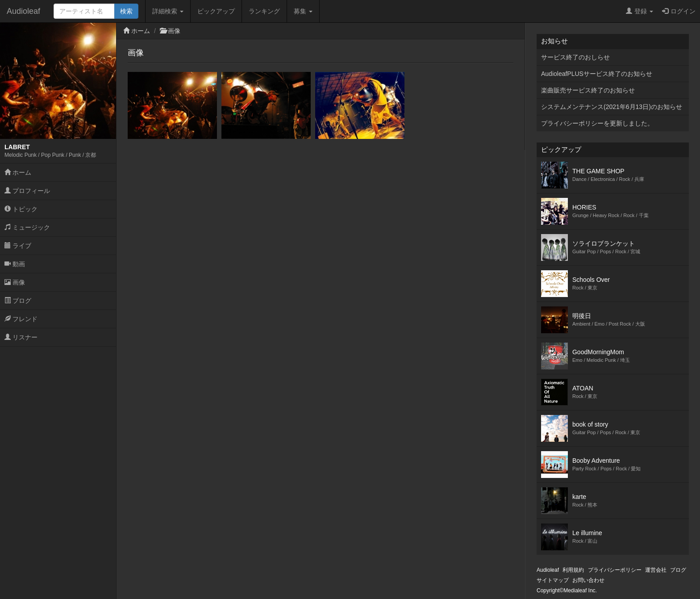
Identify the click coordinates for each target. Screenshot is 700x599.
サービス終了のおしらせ (575, 57)
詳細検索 (168, 11)
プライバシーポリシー (615, 570)
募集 (303, 11)
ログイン (679, 11)
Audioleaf (23, 11)
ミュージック (27, 227)
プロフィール (27, 191)
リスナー (21, 337)
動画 (15, 264)
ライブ (18, 246)
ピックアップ (216, 11)
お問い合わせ (588, 580)
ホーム (18, 172)
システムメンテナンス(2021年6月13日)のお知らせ (612, 107)
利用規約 (573, 570)
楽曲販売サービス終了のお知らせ (588, 90)
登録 (640, 11)
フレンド (21, 319)
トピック (21, 209)
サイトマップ (553, 580)
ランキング (264, 11)
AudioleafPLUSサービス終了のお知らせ (597, 74)
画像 (15, 282)
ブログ (18, 301)
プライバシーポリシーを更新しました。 (597, 123)
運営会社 (656, 570)
